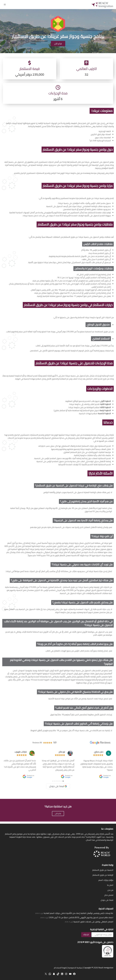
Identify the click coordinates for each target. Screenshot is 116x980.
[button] (63, 783)
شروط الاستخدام (60, 968)
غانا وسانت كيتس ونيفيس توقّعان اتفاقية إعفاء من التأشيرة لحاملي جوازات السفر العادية (79, 913)
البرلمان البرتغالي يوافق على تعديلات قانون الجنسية (93, 922)
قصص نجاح (109, 895)
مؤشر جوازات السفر (106, 880)
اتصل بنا (110, 885)
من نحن (110, 890)
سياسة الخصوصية (75, 968)
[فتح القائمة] (5, 4)
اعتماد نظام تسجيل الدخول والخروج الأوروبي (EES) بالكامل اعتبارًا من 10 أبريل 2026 (81, 917)
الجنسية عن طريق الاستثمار (103, 870)
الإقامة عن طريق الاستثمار (103, 875)
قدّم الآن (58, 816)
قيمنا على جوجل (107, 900)
